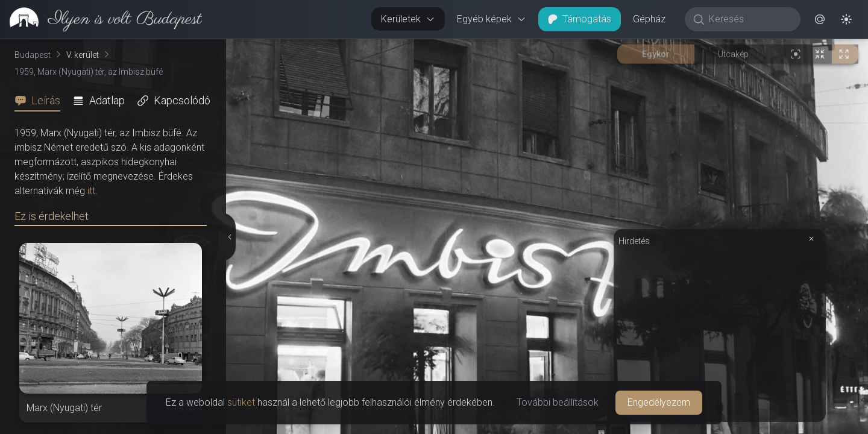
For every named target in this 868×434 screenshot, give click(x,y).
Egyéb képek (492, 19)
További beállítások (558, 402)
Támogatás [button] (580, 19)
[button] (820, 19)
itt (91, 191)
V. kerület (83, 55)
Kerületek (408, 19)
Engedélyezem (659, 402)
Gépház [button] (649, 19)
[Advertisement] (720, 333)
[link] (101, 19)
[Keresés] (749, 19)
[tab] (41, 101)
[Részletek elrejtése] (229, 237)
